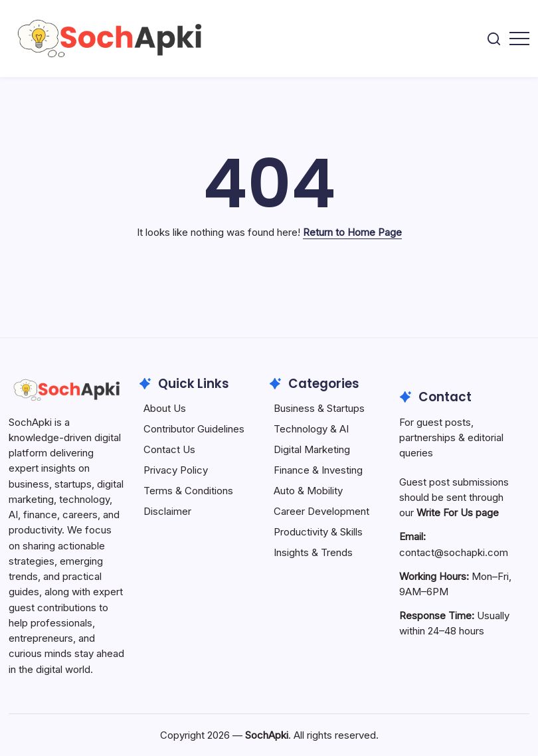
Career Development (321, 511)
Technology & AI (311, 429)
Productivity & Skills (318, 532)
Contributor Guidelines (194, 429)
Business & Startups (319, 408)
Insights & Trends (313, 552)
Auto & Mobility (308, 491)
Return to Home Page (352, 232)
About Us (165, 408)
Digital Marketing (312, 449)
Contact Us (169, 449)
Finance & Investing (318, 470)
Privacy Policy (176, 470)
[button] (494, 39)
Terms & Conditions (188, 491)
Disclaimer (167, 511)
